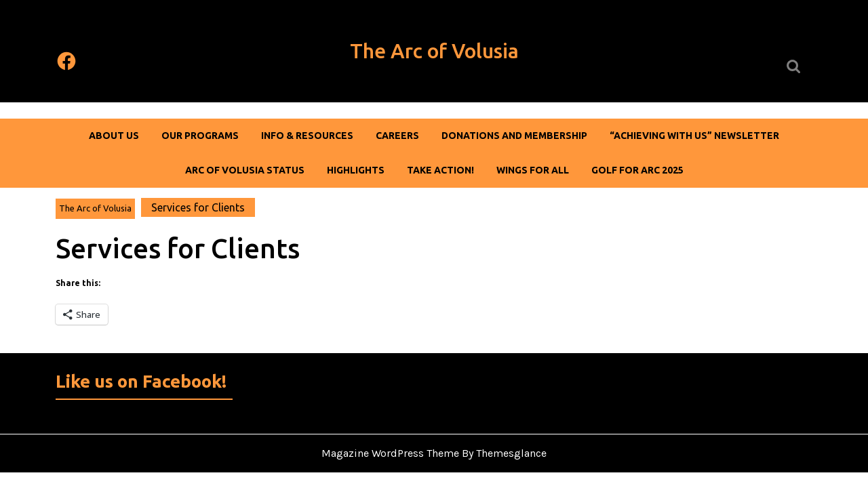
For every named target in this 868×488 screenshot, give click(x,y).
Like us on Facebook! (141, 381)
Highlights (356, 170)
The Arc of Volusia (434, 51)
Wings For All (533, 170)
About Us (114, 136)
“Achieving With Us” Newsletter (694, 136)
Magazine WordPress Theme (390, 453)
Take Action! (440, 170)
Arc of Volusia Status (245, 170)
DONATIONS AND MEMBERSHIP (514, 136)
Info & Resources (307, 136)
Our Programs (200, 136)
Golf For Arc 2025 (637, 170)
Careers (397, 136)
